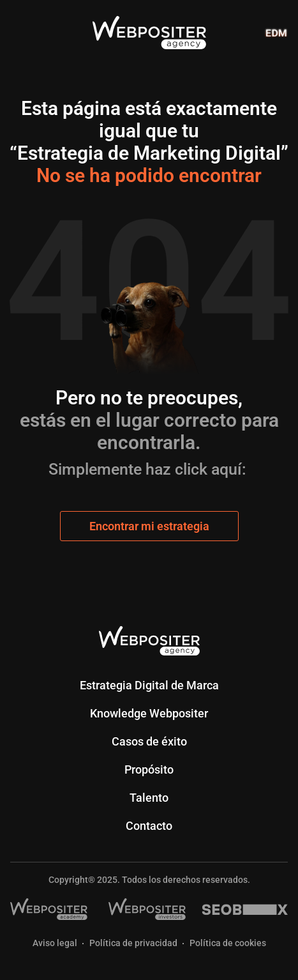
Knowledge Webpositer (149, 713)
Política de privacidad (133, 943)
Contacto (149, 826)
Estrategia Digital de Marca (149, 685)
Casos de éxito (149, 741)
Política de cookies (228, 943)
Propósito (149, 769)
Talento (149, 798)
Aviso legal (55, 943)
